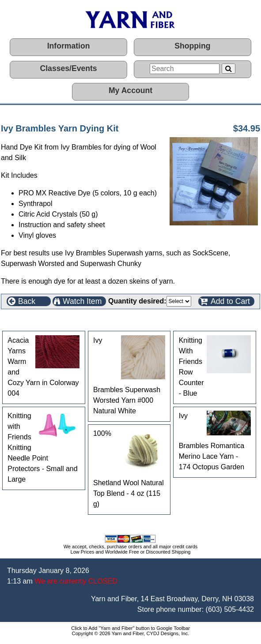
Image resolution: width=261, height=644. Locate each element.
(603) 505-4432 (230, 609)
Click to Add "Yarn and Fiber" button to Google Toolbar (130, 628)
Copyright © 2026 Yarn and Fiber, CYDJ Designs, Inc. (131, 633)
